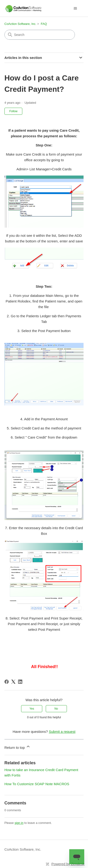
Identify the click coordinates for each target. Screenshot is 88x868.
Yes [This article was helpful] (32, 709)
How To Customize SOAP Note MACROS (37, 784)
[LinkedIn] (20, 682)
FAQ (44, 24)
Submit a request (62, 732)
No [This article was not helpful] (56, 709)
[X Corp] (13, 682)
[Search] (40, 35)
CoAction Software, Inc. (20, 24)
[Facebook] (7, 682)
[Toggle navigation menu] (75, 8)
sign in (19, 823)
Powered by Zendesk (68, 864)
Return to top (17, 747)
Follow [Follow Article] (13, 111)
